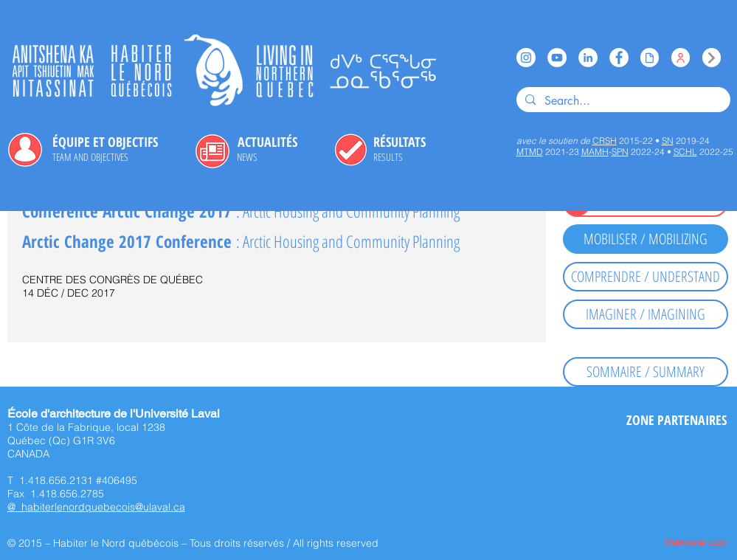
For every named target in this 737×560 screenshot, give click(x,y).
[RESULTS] (388, 157)
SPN (620, 152)
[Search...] (622, 101)
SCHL (685, 152)
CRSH (605, 141)
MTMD (530, 152)
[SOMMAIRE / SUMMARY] (646, 372)
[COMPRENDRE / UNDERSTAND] (646, 277)
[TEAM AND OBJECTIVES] (90, 157)
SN (668, 141)
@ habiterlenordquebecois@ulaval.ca (96, 507)
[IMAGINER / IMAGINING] (646, 314)
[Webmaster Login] (696, 543)
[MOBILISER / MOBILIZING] (646, 239)
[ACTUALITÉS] (268, 142)
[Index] (712, 58)
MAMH (595, 152)
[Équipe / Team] (681, 58)
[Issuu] (650, 58)
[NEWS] (247, 157)
